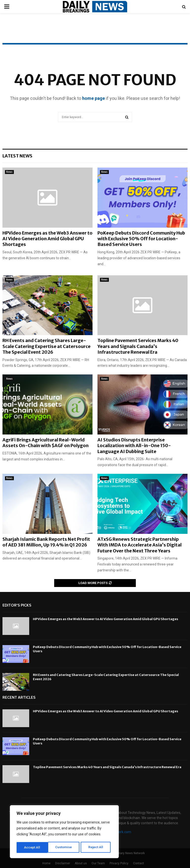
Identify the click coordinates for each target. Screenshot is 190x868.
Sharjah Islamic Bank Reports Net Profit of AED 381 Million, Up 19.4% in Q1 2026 (46, 542)
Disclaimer (63, 863)
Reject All (65, 847)
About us (81, 863)
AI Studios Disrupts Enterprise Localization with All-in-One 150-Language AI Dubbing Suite (134, 446)
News (9, 172)
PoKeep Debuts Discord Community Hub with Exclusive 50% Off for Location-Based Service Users (141, 239)
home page (94, 98)
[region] (64, 832)
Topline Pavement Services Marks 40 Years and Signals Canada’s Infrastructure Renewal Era (138, 346)
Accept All (97, 847)
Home (46, 863)
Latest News (17, 156)
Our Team (98, 863)
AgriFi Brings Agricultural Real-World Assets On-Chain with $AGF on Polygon (46, 443)
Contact (139, 863)
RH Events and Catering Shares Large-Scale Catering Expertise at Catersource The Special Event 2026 (47, 346)
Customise (33, 847)
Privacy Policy (119, 863)
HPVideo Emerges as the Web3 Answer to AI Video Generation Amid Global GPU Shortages (47, 239)
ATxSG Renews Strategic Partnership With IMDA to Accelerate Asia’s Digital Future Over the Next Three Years (140, 545)
